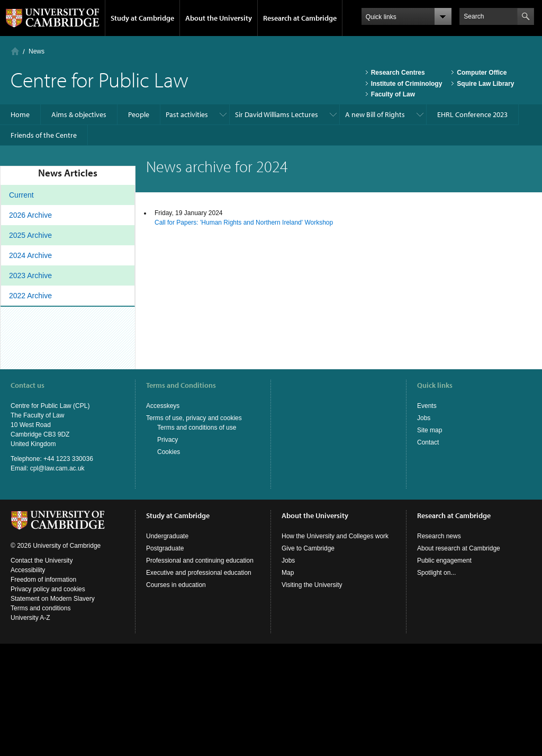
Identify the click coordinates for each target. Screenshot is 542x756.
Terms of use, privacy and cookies (194, 418)
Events (427, 406)
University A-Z (30, 618)
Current (21, 195)
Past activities (187, 114)
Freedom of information (43, 580)
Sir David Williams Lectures (277, 114)
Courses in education (176, 585)
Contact (428, 442)
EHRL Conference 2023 (472, 114)
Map (288, 573)
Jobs (424, 418)
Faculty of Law (393, 94)
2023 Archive (30, 275)
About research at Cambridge (459, 548)
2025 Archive (30, 235)
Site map (430, 430)
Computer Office (482, 73)
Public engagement (444, 561)
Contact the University (42, 561)
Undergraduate (167, 536)
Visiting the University (312, 585)
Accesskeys (163, 406)
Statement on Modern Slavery (53, 599)
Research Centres (398, 73)
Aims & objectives (79, 114)
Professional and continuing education (200, 561)
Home (15, 51)
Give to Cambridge (308, 548)
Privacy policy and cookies (48, 589)
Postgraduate (165, 548)
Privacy (168, 440)
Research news (439, 536)
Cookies (169, 452)
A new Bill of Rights (375, 114)
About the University (219, 18)
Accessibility (28, 570)
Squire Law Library (485, 84)
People (139, 114)
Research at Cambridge (300, 18)
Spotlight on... (436, 573)
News (37, 51)
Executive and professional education (199, 573)
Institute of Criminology (407, 84)
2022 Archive (30, 296)
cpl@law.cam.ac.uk (57, 468)
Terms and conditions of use (197, 428)
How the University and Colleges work (335, 536)
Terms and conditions (40, 608)
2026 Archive (30, 215)
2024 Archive (30, 255)
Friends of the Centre (44, 135)
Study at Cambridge (142, 18)
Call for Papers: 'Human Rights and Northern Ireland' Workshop (244, 223)
